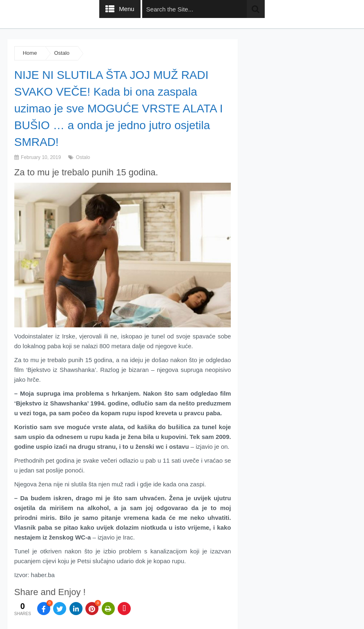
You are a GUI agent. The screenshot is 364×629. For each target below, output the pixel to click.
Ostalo (62, 53)
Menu (127, 9)
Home (30, 53)
